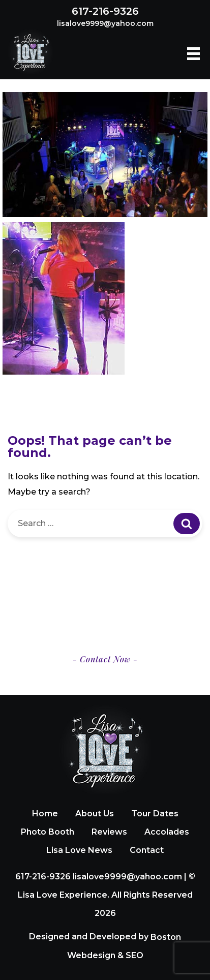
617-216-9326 (105, 11)
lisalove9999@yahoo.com (105, 23)
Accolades (167, 832)
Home (45, 814)
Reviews (109, 832)
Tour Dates (155, 814)
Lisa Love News (79, 850)
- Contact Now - (105, 659)
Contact (147, 850)
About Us (95, 814)
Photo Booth (48, 832)
